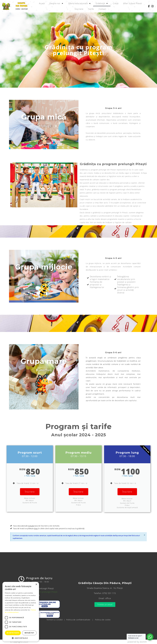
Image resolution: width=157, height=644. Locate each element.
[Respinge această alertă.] (144, 535)
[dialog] (21, 612)
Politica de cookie (103, 620)
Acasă (42, 3)
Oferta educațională (80, 3)
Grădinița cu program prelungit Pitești (39, 592)
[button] (21, 638)
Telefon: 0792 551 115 (105, 593)
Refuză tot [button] (29, 633)
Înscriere (79, 9)
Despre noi (56, 3)
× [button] (36, 585)
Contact (102, 9)
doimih (143, 642)
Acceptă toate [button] (13, 633)
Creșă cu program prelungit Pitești (37, 588)
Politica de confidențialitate (78, 620)
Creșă (116, 3)
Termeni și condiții (55, 620)
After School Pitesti (133, 3)
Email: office (105, 598)
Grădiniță (102, 3)
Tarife (91, 9)
